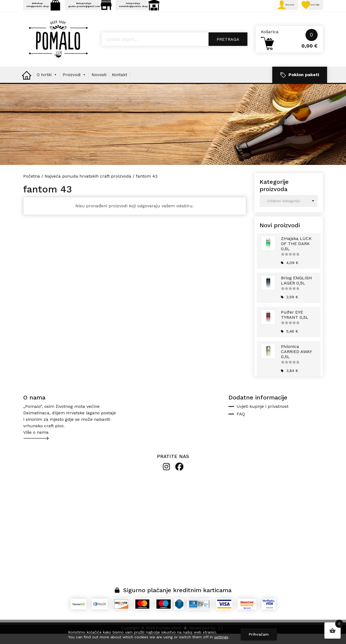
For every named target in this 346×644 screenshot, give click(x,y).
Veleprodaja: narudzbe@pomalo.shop (201, 9)
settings (221, 637)
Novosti (99, 85)
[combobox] (289, 211)
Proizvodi (74, 85)
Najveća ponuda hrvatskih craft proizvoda (88, 186)
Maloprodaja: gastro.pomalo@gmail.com (125, 9)
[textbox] (289, 211)
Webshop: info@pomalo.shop (54, 9)
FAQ (241, 424)
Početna (32, 186)
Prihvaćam (259, 634)
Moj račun (269, 9)
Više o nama (36, 443)
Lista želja (306, 9)
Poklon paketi (300, 85)
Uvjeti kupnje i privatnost (263, 417)
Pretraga (228, 50)
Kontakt (120, 85)
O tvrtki (47, 85)
